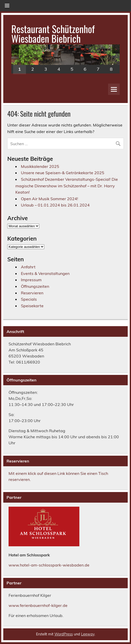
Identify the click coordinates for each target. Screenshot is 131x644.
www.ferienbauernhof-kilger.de (38, 605)
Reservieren (32, 293)
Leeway (88, 634)
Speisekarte (32, 306)
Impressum (31, 280)
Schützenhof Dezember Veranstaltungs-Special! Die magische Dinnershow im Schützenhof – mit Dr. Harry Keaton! (67, 186)
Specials (29, 299)
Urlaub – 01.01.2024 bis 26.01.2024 (55, 205)
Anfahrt (28, 267)
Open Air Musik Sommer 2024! (50, 199)
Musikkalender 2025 (40, 166)
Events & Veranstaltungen (45, 273)
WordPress (64, 634)
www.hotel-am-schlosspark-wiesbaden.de (49, 565)
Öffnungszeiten (35, 286)
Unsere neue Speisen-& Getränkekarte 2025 (63, 173)
